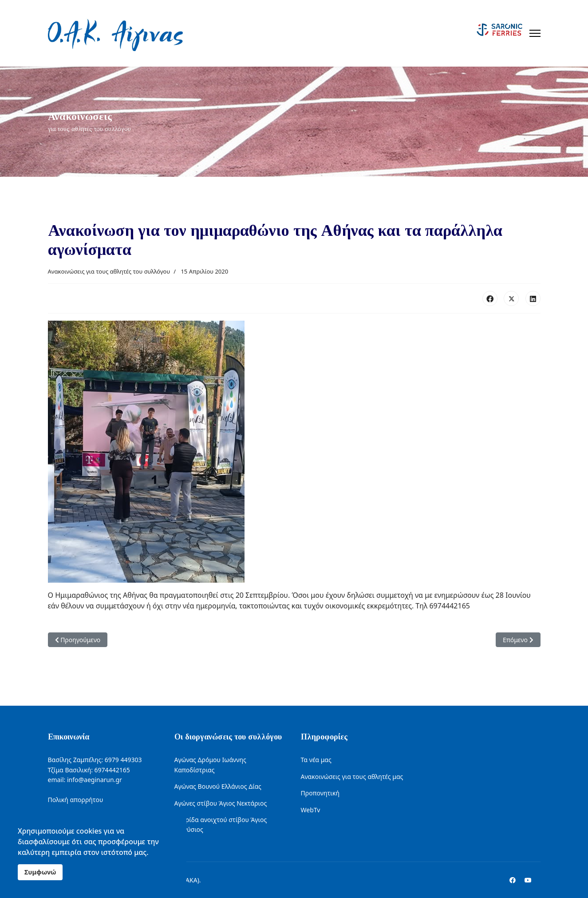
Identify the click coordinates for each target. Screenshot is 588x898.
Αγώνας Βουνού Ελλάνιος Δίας (218, 786)
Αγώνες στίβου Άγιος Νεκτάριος (221, 803)
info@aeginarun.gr (95, 780)
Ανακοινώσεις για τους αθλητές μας (352, 777)
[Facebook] (513, 880)
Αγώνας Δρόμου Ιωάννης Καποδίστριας (210, 765)
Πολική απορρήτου (76, 800)
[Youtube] (528, 880)
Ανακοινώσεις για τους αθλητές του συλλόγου (109, 271)
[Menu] (535, 33)
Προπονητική (320, 793)
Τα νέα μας (316, 760)
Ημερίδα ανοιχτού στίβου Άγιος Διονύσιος (221, 824)
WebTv (311, 810)
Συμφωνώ (40, 872)
